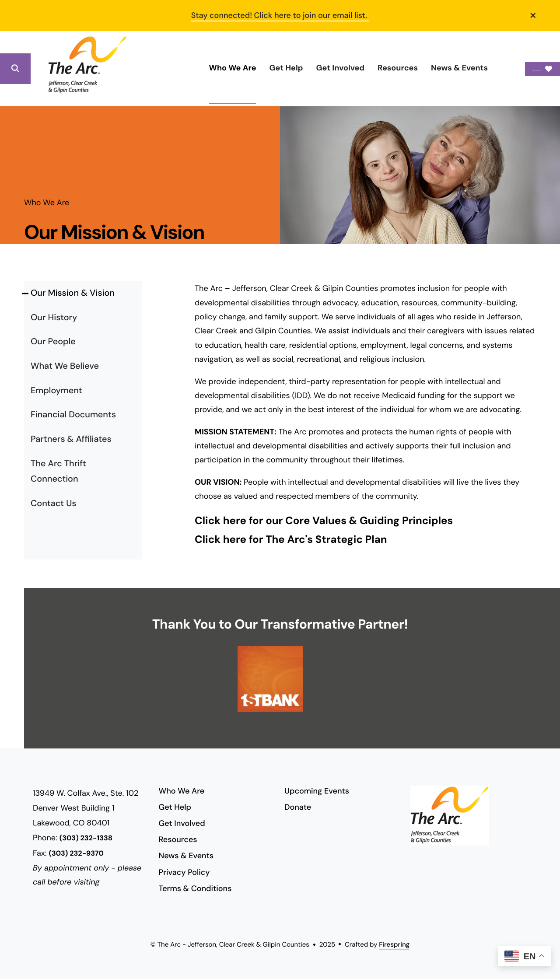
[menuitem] (189, 68)
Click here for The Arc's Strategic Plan (291, 540)
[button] (533, 15)
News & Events (416, 68)
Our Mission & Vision (73, 293)
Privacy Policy (184, 872)
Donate (521, 69)
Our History (54, 318)
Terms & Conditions (195, 888)
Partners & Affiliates (71, 439)
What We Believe (65, 366)
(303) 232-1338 (86, 838)
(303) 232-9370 (76, 854)
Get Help (243, 68)
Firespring (394, 944)
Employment (56, 391)
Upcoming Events (317, 791)
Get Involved (297, 68)
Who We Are (189, 68)
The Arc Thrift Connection (58, 472)
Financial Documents (73, 415)
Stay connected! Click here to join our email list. (280, 15)
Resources (355, 68)
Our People (53, 342)
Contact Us (53, 503)
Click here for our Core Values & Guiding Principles (324, 521)
